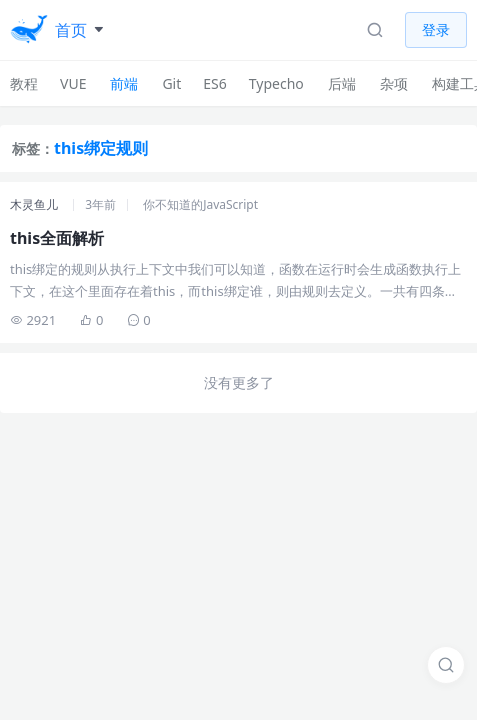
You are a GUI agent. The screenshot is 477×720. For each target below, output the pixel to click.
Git (171, 83)
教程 (24, 83)
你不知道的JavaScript (200, 204)
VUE (73, 83)
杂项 (394, 83)
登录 (436, 29)
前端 (124, 83)
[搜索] (446, 665)
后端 (342, 83)
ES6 (214, 83)
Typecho (276, 83)
